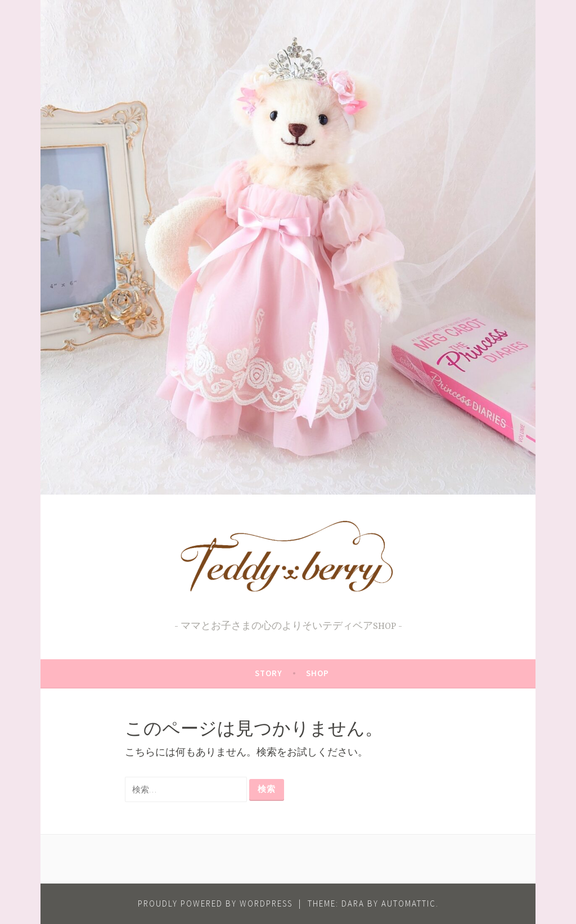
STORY (269, 673)
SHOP (318, 673)
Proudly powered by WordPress (215, 903)
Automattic (409, 903)
